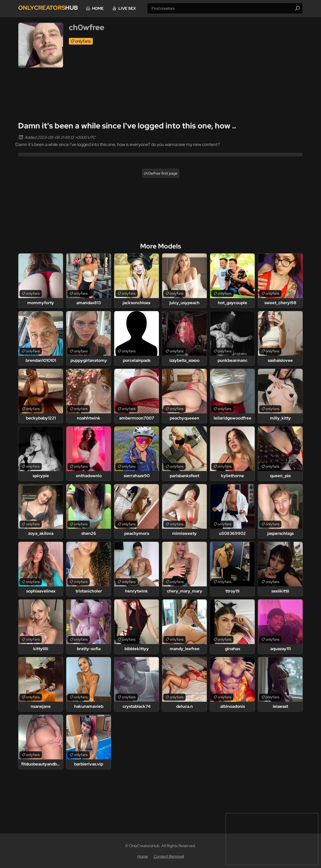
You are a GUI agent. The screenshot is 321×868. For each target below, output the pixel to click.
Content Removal (169, 856)
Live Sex (139, 8)
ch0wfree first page (161, 173)
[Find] (297, 8)
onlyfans (83, 41)
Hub (52, 8)
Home (110, 8)
